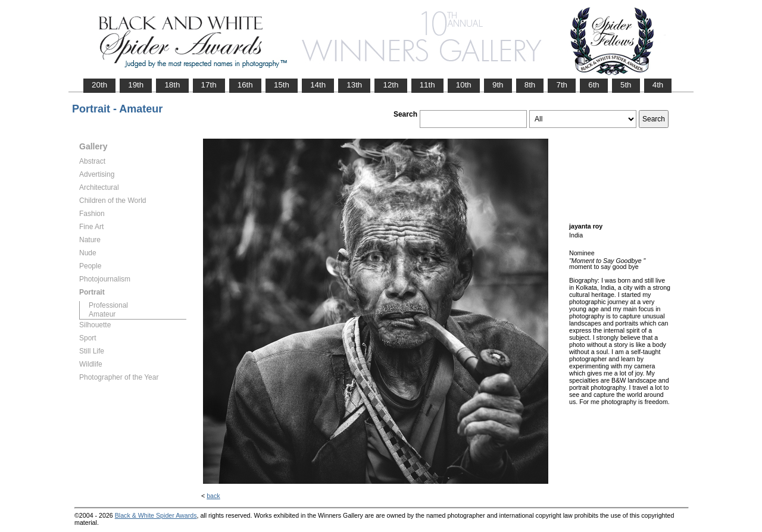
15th (282, 85)
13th (354, 85)
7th (562, 85)
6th (594, 85)
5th (626, 85)
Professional (108, 305)
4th (658, 85)
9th (498, 85)
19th (136, 85)
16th (245, 85)
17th (209, 85)
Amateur (102, 314)
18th (172, 85)
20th (99, 85)
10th (464, 85)
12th (391, 85)
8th (530, 85)
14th (318, 85)
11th (427, 85)
